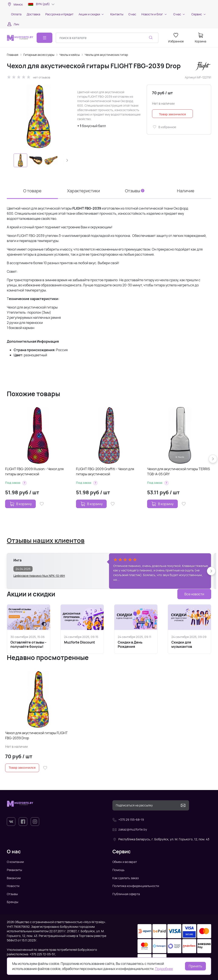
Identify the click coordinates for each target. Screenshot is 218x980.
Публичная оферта (126, 894)
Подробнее (164, 969)
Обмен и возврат (125, 862)
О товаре (32, 191)
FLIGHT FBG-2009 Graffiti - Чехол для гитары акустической (105, 471)
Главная (13, 55)
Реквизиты (14, 870)
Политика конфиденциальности (136, 886)
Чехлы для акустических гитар (106, 55)
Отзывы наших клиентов (46, 540)
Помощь (118, 870)
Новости (13, 886)
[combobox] (107, 38)
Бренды (13, 902)
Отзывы (135, 191)
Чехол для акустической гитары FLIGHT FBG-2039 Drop (36, 735)
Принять (195, 966)
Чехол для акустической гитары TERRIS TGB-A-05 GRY (179, 471)
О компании (15, 862)
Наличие (186, 191)
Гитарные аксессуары (39, 55)
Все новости (194, 594)
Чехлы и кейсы (70, 55)
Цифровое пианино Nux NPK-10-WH (39, 576)
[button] (67, 160)
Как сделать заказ (125, 878)
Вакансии (14, 878)
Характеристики (83, 191)
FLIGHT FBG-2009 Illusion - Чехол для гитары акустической (34, 471)
